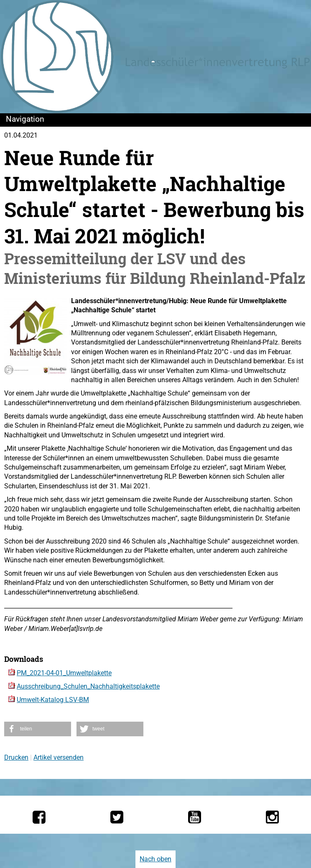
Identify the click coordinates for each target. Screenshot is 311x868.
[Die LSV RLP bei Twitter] (117, 817)
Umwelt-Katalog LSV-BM (53, 700)
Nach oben (155, 859)
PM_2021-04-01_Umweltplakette (64, 673)
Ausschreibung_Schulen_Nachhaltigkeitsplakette (88, 686)
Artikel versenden (59, 757)
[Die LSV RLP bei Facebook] (39, 817)
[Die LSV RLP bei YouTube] (195, 817)
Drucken (16, 757)
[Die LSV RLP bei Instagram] (272, 817)
